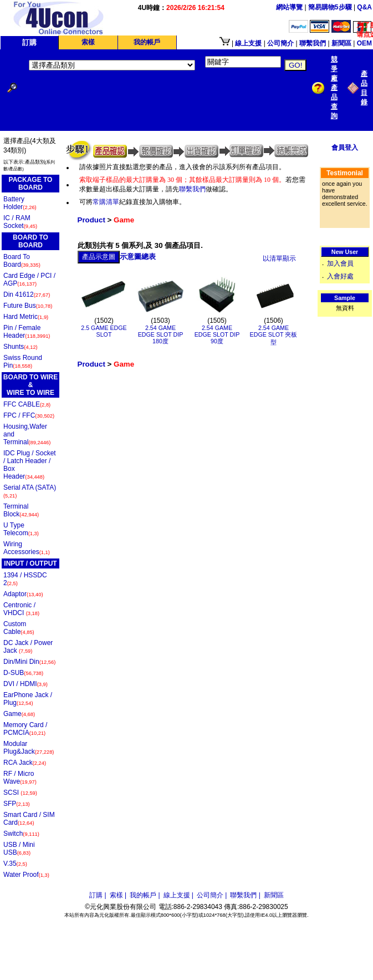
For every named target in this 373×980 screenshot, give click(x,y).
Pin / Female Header (27, 332)
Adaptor (23, 594)
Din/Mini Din (29, 662)
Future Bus (28, 306)
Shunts (21, 347)
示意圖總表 (138, 257)
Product (91, 220)
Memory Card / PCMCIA (25, 729)
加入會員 (340, 263)
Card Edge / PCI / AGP (29, 280)
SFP (17, 804)
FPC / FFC (29, 415)
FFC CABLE (27, 404)
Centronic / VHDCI (21, 609)
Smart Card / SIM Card (29, 819)
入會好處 (340, 276)
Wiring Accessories (27, 548)
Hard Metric (26, 317)
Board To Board (22, 261)
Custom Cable (19, 628)
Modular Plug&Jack (29, 748)
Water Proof (26, 875)
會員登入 (345, 148)
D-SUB (23, 673)
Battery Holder (20, 203)
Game (19, 714)
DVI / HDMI (25, 684)
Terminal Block (21, 510)
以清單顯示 (279, 258)
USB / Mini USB (19, 849)
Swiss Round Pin (23, 362)
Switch (21, 834)
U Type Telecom (21, 529)
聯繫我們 (192, 189)
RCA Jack (25, 763)
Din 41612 (27, 294)
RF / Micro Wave (20, 778)
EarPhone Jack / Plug (28, 699)
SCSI (20, 793)
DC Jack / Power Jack (28, 647)
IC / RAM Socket (20, 222)
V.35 (15, 864)
